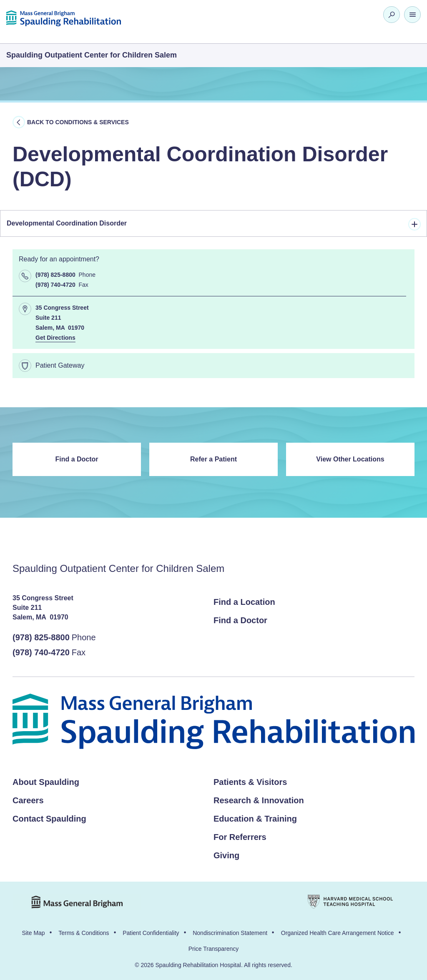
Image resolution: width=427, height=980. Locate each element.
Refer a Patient (213, 459)
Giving (226, 855)
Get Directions (55, 338)
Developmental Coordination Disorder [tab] (214, 224)
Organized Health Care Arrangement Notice (338, 933)
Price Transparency (214, 949)
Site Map (33, 933)
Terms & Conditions (84, 933)
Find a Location (244, 602)
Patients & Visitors (250, 782)
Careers (28, 800)
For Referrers (240, 837)
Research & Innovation (259, 800)
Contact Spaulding (49, 819)
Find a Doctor (77, 459)
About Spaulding (46, 782)
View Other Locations (350, 459)
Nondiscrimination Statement (230, 933)
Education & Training (255, 819)
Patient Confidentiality (151, 933)
